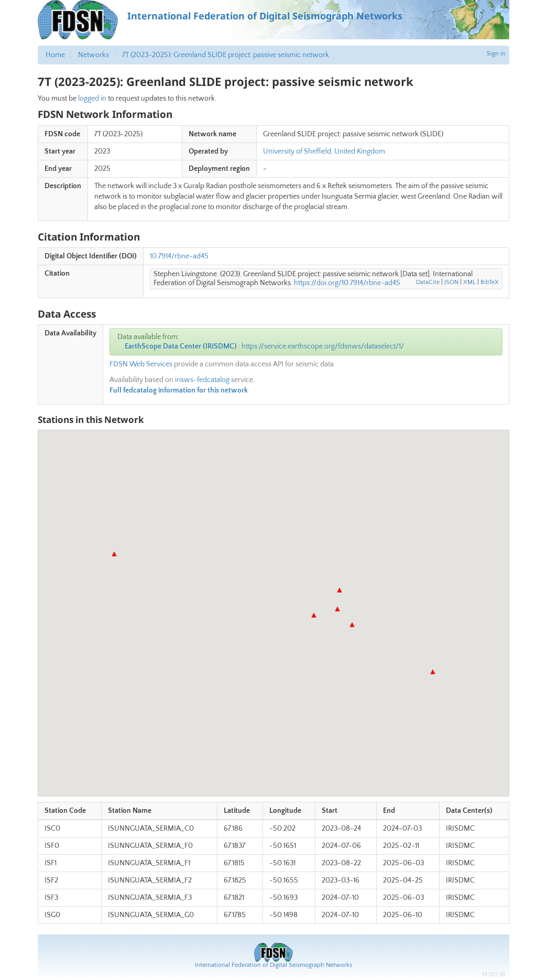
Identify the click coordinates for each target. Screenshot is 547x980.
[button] (114, 554)
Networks (94, 55)
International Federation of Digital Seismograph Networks (273, 965)
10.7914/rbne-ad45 (179, 256)
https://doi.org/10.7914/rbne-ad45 (347, 283)
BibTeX (490, 282)
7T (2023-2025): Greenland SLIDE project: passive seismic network (226, 55)
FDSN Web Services (141, 364)
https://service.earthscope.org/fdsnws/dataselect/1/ (323, 346)
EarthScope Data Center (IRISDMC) (181, 346)
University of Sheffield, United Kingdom (324, 151)
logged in (92, 99)
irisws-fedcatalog (202, 380)
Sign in (496, 54)
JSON (451, 282)
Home (55, 55)
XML (469, 282)
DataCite (428, 282)
